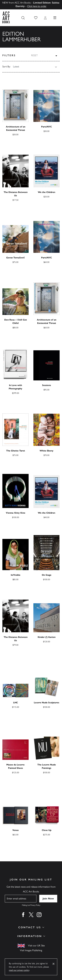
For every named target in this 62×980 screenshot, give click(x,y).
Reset (34, 55)
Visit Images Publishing (31, 950)
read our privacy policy (19, 970)
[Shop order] (33, 67)
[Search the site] (23, 18)
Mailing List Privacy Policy (31, 905)
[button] (36, 18)
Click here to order (37, 6)
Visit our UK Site (36, 946)
